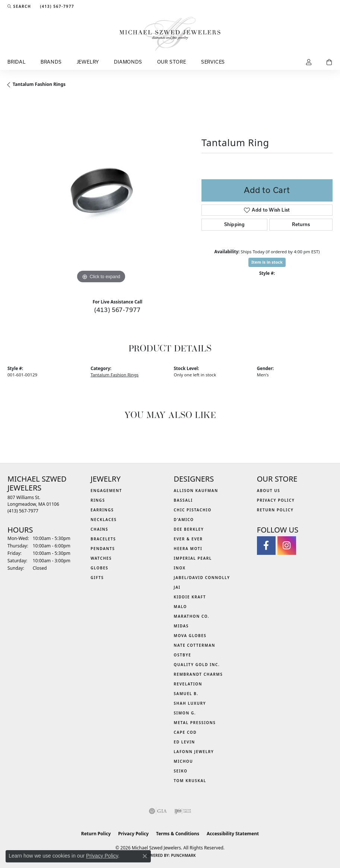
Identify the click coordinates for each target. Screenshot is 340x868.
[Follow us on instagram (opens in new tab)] (287, 546)
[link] (56, 6)
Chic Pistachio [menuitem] (193, 510)
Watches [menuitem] (101, 558)
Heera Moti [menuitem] (188, 549)
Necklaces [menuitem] (104, 520)
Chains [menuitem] (99, 529)
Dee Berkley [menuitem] (189, 529)
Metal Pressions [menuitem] (195, 723)
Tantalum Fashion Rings (39, 84)
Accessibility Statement (233, 834)
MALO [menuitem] (181, 607)
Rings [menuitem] (98, 500)
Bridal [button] (17, 62)
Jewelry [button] (88, 62)
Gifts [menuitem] (97, 578)
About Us (269, 491)
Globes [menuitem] (99, 568)
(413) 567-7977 (117, 310)
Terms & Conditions (178, 834)
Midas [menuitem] (181, 626)
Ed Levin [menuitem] (185, 742)
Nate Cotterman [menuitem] (195, 645)
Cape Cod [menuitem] (185, 732)
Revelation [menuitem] (188, 684)
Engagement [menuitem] (106, 491)
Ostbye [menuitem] (183, 655)
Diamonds (128, 62)
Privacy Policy (276, 500)
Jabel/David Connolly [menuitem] (202, 578)
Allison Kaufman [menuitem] (196, 491)
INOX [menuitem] (180, 568)
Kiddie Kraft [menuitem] (190, 597)
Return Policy (275, 510)
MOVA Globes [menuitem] (190, 636)
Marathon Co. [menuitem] (192, 616)
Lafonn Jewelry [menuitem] (194, 752)
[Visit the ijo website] (183, 811)
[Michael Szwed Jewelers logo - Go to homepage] (170, 34)
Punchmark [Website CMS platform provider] (183, 855)
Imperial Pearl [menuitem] (193, 558)
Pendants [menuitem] (103, 549)
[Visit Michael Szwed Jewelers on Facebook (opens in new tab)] (266, 546)
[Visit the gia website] (158, 811)
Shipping (234, 224)
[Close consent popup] (145, 856)
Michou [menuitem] (184, 761)
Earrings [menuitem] (102, 510)
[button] (19, 6)
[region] (101, 192)
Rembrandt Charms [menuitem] (198, 674)
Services (213, 62)
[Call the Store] (23, 511)
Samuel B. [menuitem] (186, 694)
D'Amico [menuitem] (184, 520)
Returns (301, 224)
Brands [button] (51, 62)
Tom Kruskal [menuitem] (190, 781)
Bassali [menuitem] (183, 500)
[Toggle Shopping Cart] (330, 62)
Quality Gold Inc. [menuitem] (197, 665)
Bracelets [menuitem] (103, 539)
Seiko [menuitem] (181, 771)
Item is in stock (267, 262)
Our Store (172, 62)
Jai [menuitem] (177, 587)
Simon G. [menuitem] (185, 713)
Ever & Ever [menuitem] (188, 539)
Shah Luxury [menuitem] (190, 703)
